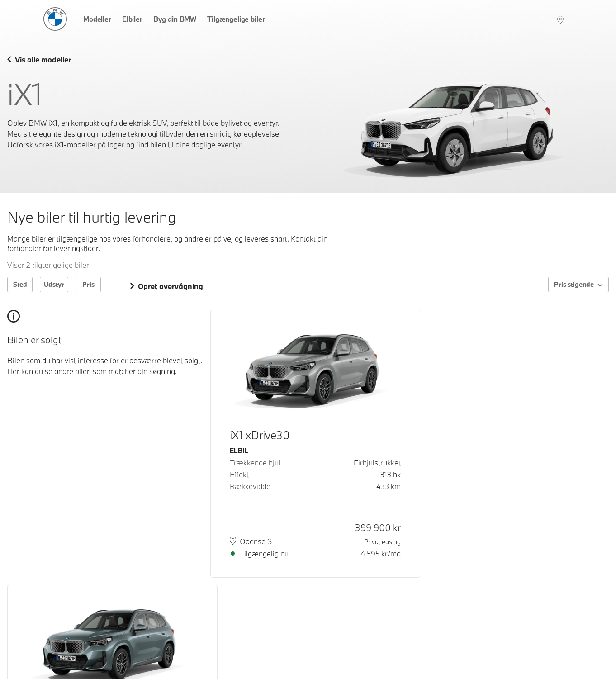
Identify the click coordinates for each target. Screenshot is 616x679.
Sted (20, 284)
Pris (88, 284)
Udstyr (54, 284)
